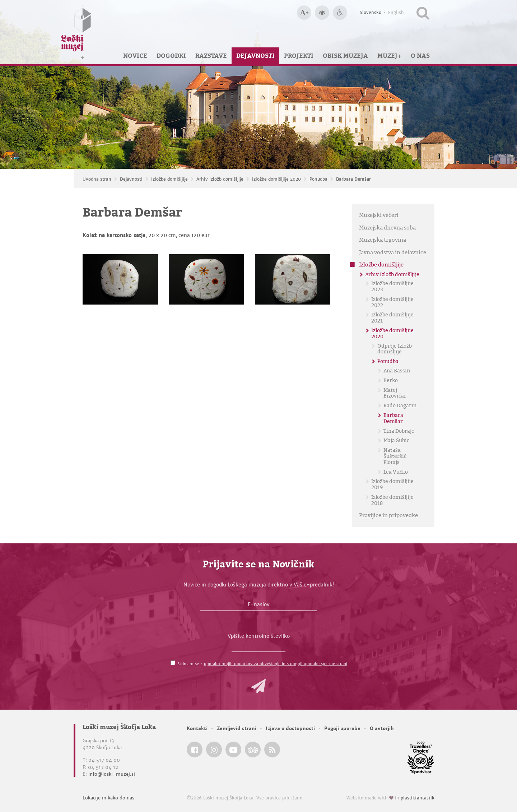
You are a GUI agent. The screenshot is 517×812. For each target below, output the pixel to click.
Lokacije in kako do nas (108, 798)
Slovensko (371, 13)
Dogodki (171, 56)
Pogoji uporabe (342, 729)
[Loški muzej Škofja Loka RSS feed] (272, 750)
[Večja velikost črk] (304, 13)
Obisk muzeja (345, 56)
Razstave (211, 56)
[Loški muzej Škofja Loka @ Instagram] (214, 750)
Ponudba (318, 179)
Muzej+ (389, 56)
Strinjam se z (262, 664)
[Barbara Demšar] (120, 279)
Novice (135, 56)
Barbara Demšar (353, 179)
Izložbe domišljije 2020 (276, 179)
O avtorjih (382, 729)
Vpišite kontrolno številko (259, 636)
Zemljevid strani (237, 729)
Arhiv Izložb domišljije (220, 179)
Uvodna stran (97, 179)
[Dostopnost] (340, 13)
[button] (258, 686)
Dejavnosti (255, 56)
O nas (420, 56)
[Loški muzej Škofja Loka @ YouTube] (233, 750)
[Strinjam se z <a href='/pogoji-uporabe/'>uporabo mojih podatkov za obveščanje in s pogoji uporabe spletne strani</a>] (173, 663)
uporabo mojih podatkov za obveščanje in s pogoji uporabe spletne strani (276, 664)
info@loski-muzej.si (112, 774)
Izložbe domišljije (169, 179)
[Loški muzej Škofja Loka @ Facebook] (195, 750)
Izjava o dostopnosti (290, 729)
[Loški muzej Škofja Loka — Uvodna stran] (76, 32)
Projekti (299, 56)
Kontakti (197, 729)
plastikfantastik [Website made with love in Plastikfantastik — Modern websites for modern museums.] (418, 798)
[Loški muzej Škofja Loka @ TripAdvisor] (253, 750)
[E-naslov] (259, 606)
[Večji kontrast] (322, 13)
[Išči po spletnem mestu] (423, 13)
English (396, 13)
